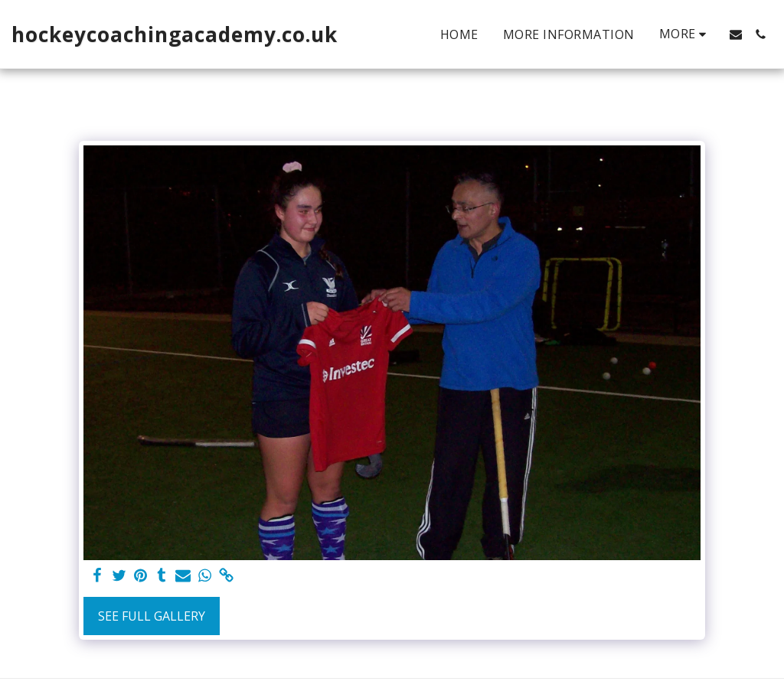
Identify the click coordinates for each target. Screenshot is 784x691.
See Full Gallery (152, 616)
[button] (736, 34)
